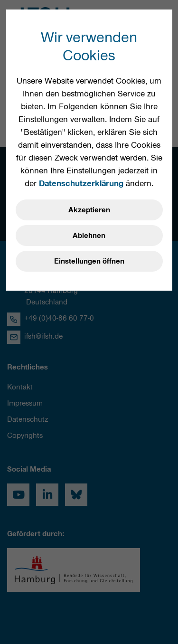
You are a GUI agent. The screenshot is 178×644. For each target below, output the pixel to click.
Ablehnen (89, 236)
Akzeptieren (89, 210)
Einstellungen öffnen (89, 261)
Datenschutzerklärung (81, 183)
